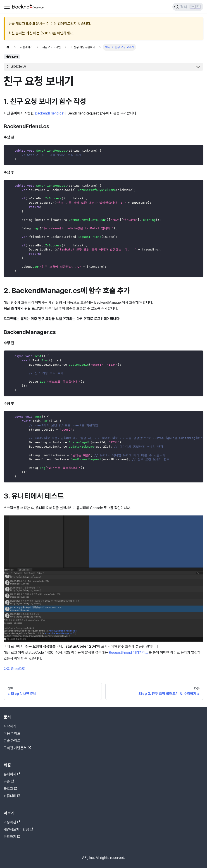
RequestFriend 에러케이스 (129, 652)
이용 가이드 (12, 733)
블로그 (10, 789)
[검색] (188, 7)
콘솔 (9, 781)
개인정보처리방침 (18, 829)
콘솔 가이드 (12, 741)
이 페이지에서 (17, 67)
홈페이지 (12, 774)
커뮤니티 (12, 796)
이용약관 (12, 822)
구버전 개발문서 (17, 748)
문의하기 (12, 837)
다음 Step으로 (14, 669)
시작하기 (10, 726)
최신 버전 (33, 33)
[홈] (8, 47)
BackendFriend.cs (49, 113)
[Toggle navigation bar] (7, 7)
